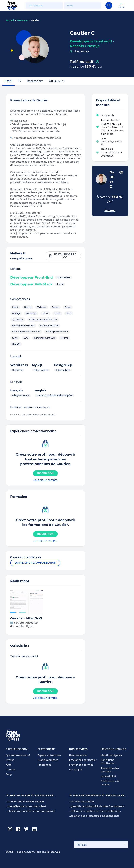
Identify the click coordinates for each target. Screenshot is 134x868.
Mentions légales (111, 755)
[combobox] (44, 5)
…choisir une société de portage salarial (30, 811)
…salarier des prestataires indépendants (94, 816)
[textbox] (44, 5)
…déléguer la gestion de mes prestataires (95, 811)
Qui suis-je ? (57, 81)
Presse (10, 760)
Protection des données (110, 770)
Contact (11, 770)
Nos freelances (78, 755)
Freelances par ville (81, 765)
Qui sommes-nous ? (18, 755)
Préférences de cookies (110, 783)
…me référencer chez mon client (26, 806)
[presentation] (97, 62)
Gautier (35, 20)
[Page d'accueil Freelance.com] (14, 5)
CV (19, 81)
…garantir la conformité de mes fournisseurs (97, 806)
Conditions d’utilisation (108, 762)
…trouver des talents (82, 802)
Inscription (45, 473)
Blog (9, 774)
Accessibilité (108, 776)
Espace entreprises (49, 755)
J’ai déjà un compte (45, 480)
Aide (9, 765)
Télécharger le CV (63, 256)
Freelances (23, 20)
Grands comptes (48, 760)
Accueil (10, 20)
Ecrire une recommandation (35, 563)
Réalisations (35, 81)
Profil (8, 81)
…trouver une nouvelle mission (25, 802)
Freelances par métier (83, 760)
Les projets (76, 770)
